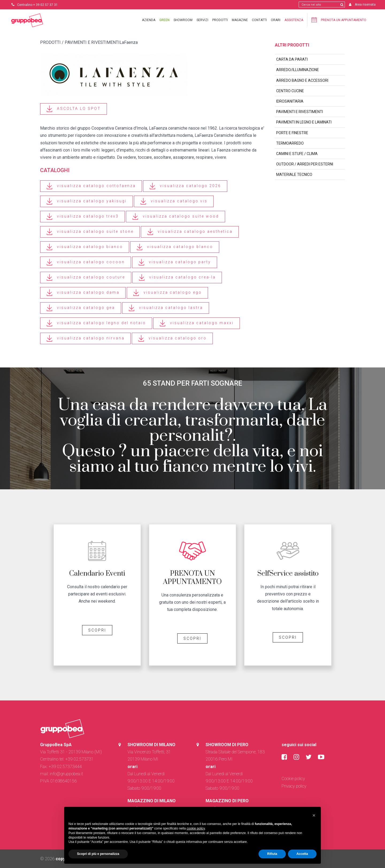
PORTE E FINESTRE (292, 133)
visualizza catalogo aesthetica (190, 232)
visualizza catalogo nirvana (85, 338)
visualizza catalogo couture (86, 278)
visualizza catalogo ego (167, 293)
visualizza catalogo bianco (85, 247)
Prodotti (220, 20)
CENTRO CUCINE (290, 91)
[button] (314, 815)
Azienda (149, 20)
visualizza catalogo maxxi (197, 323)
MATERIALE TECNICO (294, 175)
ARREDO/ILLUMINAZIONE (298, 70)
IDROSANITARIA (290, 101)
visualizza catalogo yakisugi (86, 201)
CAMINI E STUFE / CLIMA (297, 154)
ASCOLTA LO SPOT (74, 109)
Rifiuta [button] (272, 854)
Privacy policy (294, 786)
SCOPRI (97, 630)
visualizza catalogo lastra (166, 308)
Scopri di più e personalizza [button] (98, 854)
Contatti (259, 20)
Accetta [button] (302, 854)
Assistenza (294, 20)
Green (164, 20)
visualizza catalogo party (175, 262)
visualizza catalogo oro (172, 338)
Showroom (183, 20)
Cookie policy (293, 779)
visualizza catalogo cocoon (86, 262)
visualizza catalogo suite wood (176, 217)
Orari (276, 20)
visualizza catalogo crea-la (177, 278)
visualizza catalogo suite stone (90, 232)
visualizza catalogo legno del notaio (96, 323)
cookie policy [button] (196, 828)
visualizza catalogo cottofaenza (91, 186)
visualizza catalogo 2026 (185, 186)
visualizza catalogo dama (83, 293)
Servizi (202, 20)
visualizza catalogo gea (81, 308)
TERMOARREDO (290, 143)
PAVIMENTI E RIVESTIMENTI (300, 112)
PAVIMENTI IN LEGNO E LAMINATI (304, 122)
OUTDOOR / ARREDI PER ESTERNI (305, 164)
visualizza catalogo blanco (175, 247)
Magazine (240, 20)
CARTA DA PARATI (292, 59)
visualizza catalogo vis (174, 201)
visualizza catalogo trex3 (82, 217)
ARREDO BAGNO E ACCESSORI (302, 80)
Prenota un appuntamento (339, 20)
